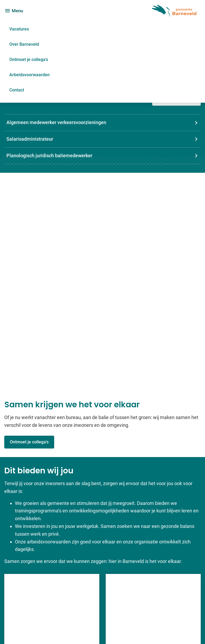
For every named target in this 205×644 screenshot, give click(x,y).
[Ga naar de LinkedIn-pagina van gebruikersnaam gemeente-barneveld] (163, 590)
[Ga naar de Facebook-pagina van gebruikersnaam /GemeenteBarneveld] (164, 580)
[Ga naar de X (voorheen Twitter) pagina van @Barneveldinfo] (159, 600)
